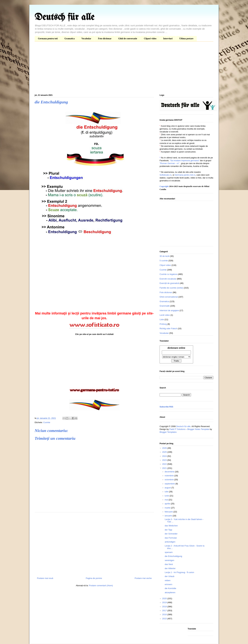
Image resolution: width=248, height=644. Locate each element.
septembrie (170, 484)
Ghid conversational (169, 297)
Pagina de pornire (94, 578)
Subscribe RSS (166, 407)
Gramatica (70, 39)
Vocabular (86, 39)
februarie (169, 512)
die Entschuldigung (173, 556)
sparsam (169, 552)
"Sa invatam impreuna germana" (184, 160)
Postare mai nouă (45, 578)
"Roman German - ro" (169, 163)
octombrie (169, 480)
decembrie (170, 472)
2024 (165, 456)
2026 (165, 448)
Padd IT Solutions (177, 429)
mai (167, 500)
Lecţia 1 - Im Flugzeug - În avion (179, 572)
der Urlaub (169, 576)
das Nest (169, 564)
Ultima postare (186, 39)
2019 (165, 602)
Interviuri (168, 39)
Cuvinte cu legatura (168, 274)
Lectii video (165, 315)
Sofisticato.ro (166, 175)
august (168, 488)
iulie (167, 492)
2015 (165, 619)
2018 (165, 607)
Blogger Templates (168, 432)
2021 (165, 468)
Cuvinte (47, 422)
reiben (167, 580)
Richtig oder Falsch (168, 328)
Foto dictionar (105, 39)
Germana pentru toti (48, 39)
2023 (165, 460)
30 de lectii (164, 256)
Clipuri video (150, 39)
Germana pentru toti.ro (185, 175)
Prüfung (163, 324)
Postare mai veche (143, 578)
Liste (162, 319)
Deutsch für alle (64, 17)
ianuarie (169, 516)
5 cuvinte (164, 261)
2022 (165, 464)
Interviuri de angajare (169, 310)
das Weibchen (171, 526)
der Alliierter (170, 568)
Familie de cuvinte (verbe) (171, 288)
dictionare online (176, 348)
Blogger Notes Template (198, 429)
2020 (165, 598)
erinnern (168, 584)
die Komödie (170, 588)
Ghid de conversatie (128, 39)
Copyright (164, 186)
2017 (165, 611)
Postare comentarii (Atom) (101, 585)
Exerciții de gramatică (169, 283)
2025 (165, 452)
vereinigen (169, 560)
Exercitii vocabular (168, 279)
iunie (167, 496)
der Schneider (171, 534)
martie (168, 508)
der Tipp (168, 530)
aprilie (168, 504)
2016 (165, 614)
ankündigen (170, 542)
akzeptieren (170, 592)
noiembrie (169, 476)
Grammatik (165, 306)
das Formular (171, 538)
